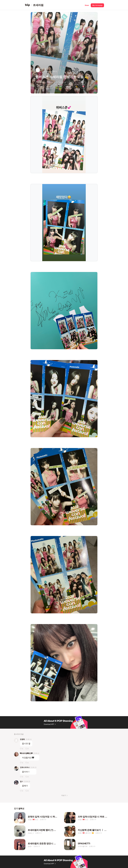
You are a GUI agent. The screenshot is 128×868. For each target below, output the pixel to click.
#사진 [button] (72, 83)
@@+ (30, 846)
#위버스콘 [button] (52, 83)
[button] (87, 5)
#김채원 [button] (40, 87)
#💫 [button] (76, 87)
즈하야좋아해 (83, 846)
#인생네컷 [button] (63, 83)
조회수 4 (93, 820)
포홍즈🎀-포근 (33, 820)
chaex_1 (31, 833)
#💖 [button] (83, 87)
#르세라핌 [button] (40, 83)
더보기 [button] (64, 795)
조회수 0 (43, 820)
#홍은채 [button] (68, 87)
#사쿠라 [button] (81, 83)
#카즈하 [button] (59, 87)
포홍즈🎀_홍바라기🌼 (86, 833)
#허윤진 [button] (49, 87)
